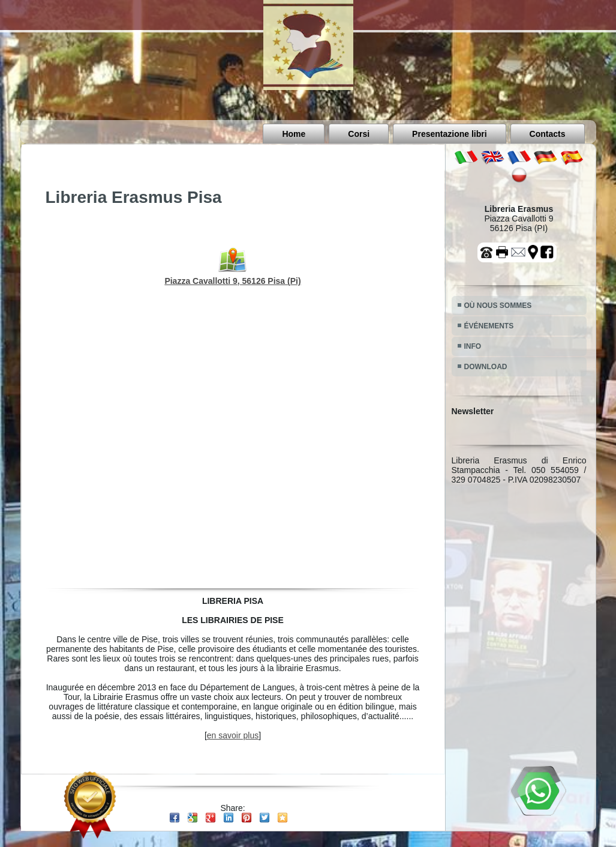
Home (294, 134)
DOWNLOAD (486, 367)
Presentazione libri (449, 134)
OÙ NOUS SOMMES (498, 306)
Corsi (359, 134)
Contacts (548, 134)
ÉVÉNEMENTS (489, 326)
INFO (473, 346)
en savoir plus (233, 735)
